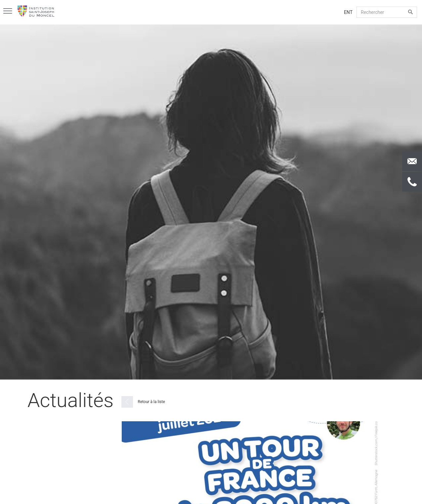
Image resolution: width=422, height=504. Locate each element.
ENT (348, 12)
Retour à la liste (143, 402)
